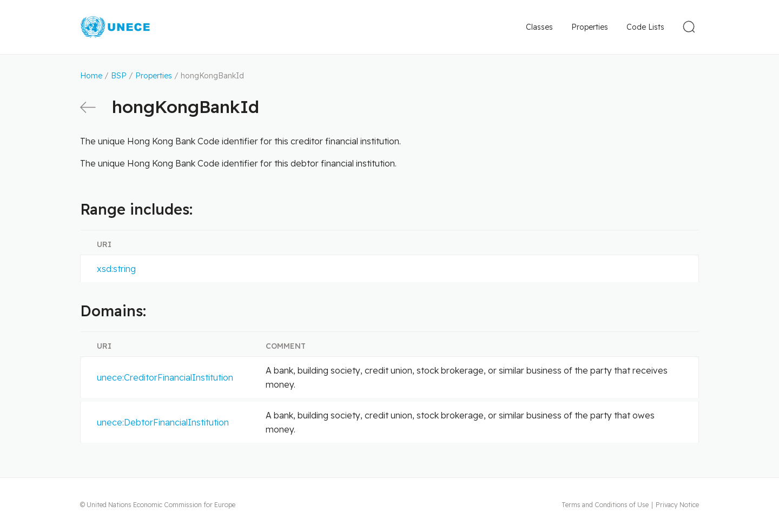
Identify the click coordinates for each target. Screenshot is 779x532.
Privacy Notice (677, 505)
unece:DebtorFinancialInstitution (163, 422)
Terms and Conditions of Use (605, 505)
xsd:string (116, 269)
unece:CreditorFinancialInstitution (165, 377)
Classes (539, 27)
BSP (119, 76)
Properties (590, 27)
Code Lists (645, 27)
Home (91, 76)
